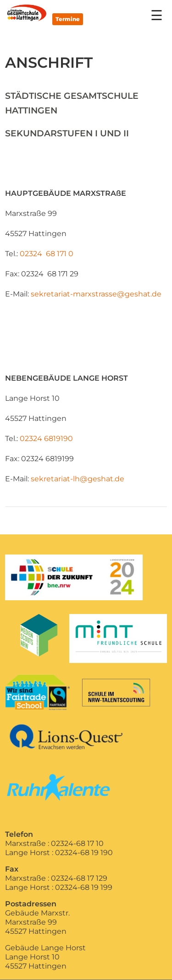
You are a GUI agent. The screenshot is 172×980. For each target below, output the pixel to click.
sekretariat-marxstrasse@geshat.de (96, 294)
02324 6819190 (46, 439)
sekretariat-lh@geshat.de (78, 479)
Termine (68, 19)
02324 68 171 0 (47, 254)
